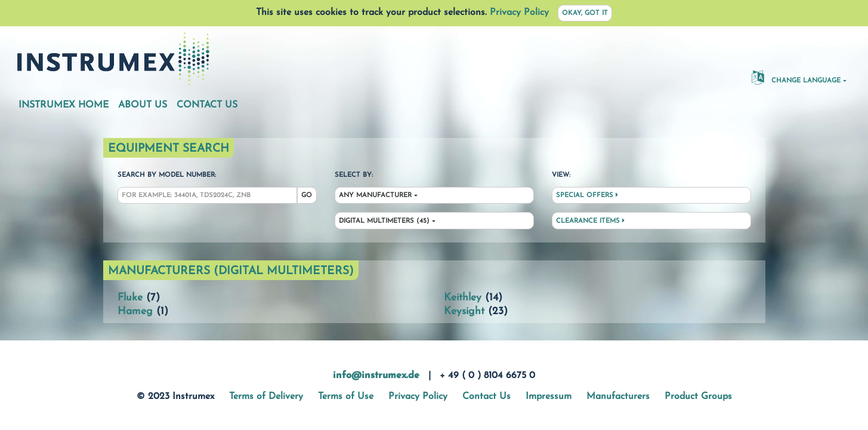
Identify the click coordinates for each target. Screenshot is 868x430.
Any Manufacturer (375, 196)
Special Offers (587, 195)
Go (307, 196)
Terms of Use (346, 397)
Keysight (464, 311)
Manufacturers (618, 397)
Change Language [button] (796, 77)
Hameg (135, 311)
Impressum (549, 397)
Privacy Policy (519, 13)
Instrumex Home (64, 105)
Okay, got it (585, 13)
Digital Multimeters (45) (384, 221)
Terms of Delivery (266, 397)
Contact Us (207, 105)
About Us (143, 105)
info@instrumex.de (376, 376)
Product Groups (698, 397)
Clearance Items (590, 221)
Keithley (463, 298)
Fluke (130, 298)
